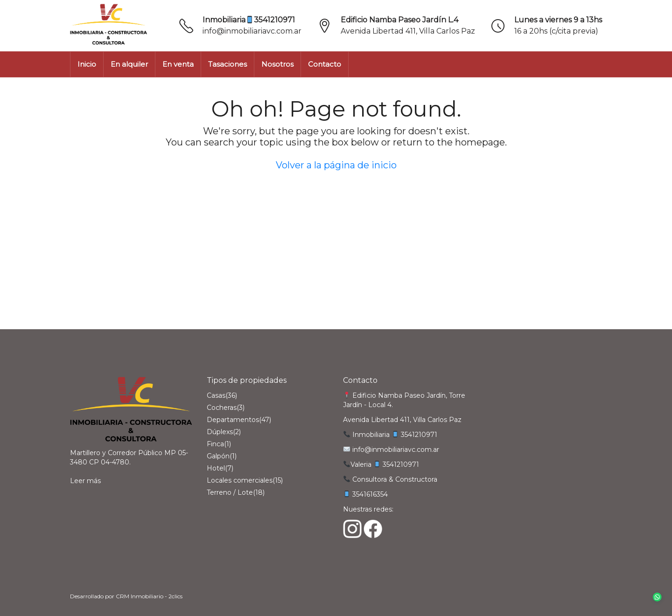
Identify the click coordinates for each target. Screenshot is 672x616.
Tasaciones (227, 64)
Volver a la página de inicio (336, 165)
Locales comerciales (240, 480)
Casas (216, 395)
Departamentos (233, 420)
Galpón (218, 456)
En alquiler (129, 64)
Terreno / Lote (230, 492)
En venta (178, 64)
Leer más (85, 481)
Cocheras (222, 408)
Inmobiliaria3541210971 (249, 20)
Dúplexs (220, 432)
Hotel (216, 468)
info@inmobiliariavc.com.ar (252, 31)
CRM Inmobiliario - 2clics (149, 596)
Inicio (87, 64)
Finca (215, 444)
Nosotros (277, 64)
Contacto (325, 64)
